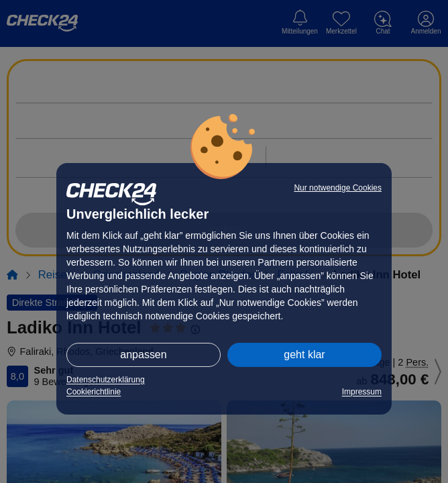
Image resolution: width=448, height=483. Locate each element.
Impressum (362, 392)
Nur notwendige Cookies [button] (338, 188)
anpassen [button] (143, 355)
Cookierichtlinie (94, 392)
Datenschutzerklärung (106, 380)
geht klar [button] (304, 355)
